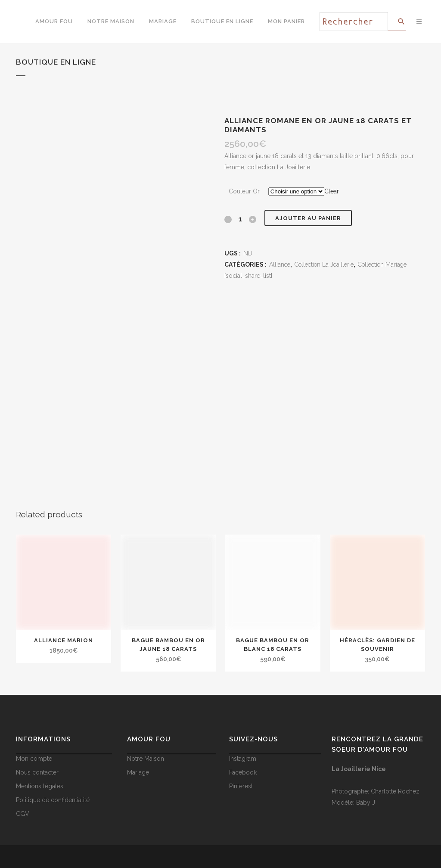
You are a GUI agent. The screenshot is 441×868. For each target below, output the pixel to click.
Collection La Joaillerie (324, 264)
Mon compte (34, 759)
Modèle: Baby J (353, 803)
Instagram (243, 759)
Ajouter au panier (308, 218)
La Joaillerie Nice (359, 769)
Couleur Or (244, 191)
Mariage (138, 772)
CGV (23, 814)
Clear (332, 191)
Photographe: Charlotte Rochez (376, 791)
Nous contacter (37, 772)
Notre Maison (146, 759)
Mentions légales (40, 786)
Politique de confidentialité (53, 800)
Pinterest (241, 786)
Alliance (280, 264)
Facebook (243, 772)
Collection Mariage (382, 264)
